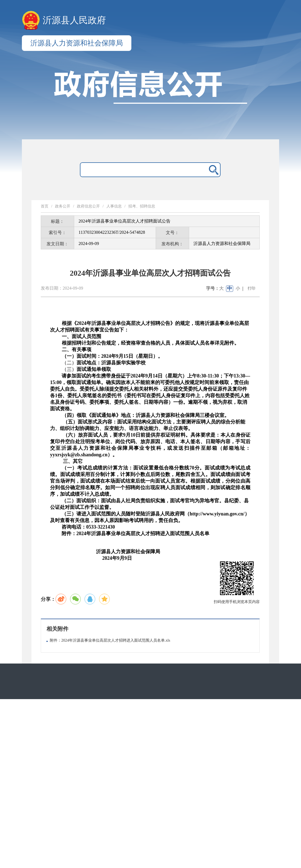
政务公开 (63, 206)
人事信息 (114, 206)
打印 (251, 288)
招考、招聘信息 (142, 206)
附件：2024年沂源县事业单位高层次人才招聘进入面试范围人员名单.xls (110, 640)
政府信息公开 (88, 206)
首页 (45, 206)
